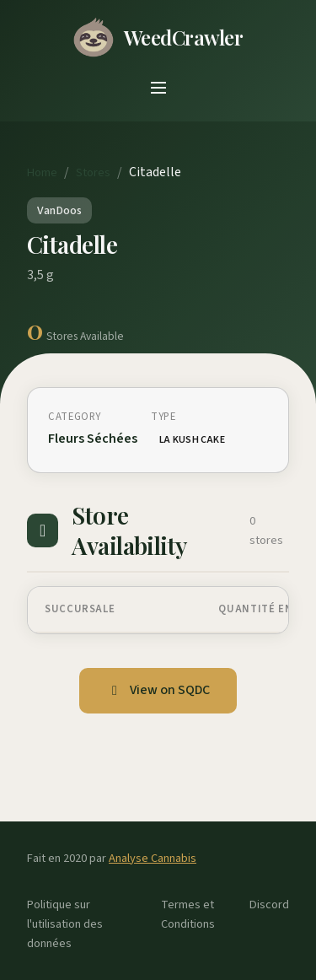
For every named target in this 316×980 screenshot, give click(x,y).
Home (42, 172)
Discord (269, 905)
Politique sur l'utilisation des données (65, 924)
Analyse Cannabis (153, 858)
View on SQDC (158, 690)
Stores (93, 172)
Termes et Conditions (188, 914)
